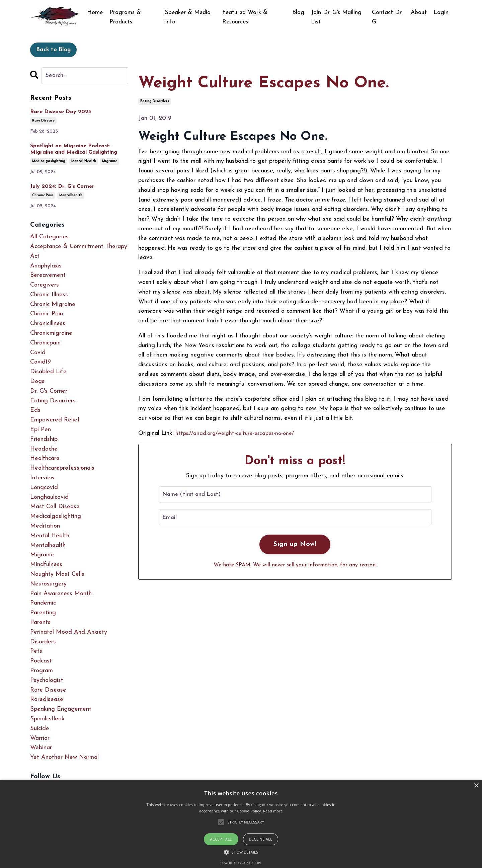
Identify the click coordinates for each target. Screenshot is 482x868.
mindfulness (46, 565)
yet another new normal (64, 757)
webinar (41, 748)
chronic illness (49, 295)
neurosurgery (48, 584)
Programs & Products (126, 17)
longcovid (44, 488)
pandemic (43, 603)
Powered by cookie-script (241, 863)
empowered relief (55, 420)
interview (42, 478)
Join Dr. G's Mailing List (338, 17)
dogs (37, 381)
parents (40, 622)
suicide (40, 729)
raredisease (47, 700)
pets (36, 652)
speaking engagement (61, 709)
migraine (110, 162)
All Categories (49, 237)
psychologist (47, 680)
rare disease (43, 121)
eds (35, 411)
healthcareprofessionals (62, 468)
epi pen (41, 430)
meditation (45, 526)
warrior (40, 738)
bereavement (48, 276)
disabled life (48, 372)
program (42, 671)
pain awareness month (61, 594)
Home (95, 12)
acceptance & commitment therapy (79, 247)
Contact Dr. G (388, 17)
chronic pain (43, 196)
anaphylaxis (46, 266)
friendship (44, 439)
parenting (43, 613)
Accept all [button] (221, 839)
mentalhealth (71, 196)
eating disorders (155, 101)
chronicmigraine (51, 333)
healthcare (45, 459)
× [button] (476, 786)
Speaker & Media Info (189, 17)
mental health (84, 162)
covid (38, 353)
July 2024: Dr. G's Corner (62, 186)
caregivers (45, 285)
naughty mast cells (57, 574)
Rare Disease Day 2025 (61, 112)
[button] (241, 852)
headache (44, 449)
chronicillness (48, 324)
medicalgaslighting (49, 162)
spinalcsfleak (47, 719)
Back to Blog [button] (53, 50)
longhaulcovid (49, 497)
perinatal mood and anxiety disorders (69, 637)
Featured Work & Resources (246, 17)
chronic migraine (53, 304)
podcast (41, 661)
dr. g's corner (49, 391)
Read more (273, 811)
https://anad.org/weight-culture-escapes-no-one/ (239, 433)
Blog (299, 12)
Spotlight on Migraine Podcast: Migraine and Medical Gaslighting (74, 149)
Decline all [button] (261, 839)
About (419, 12)
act (35, 256)
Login (441, 12)
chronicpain (45, 343)
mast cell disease (55, 507)
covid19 (41, 362)
